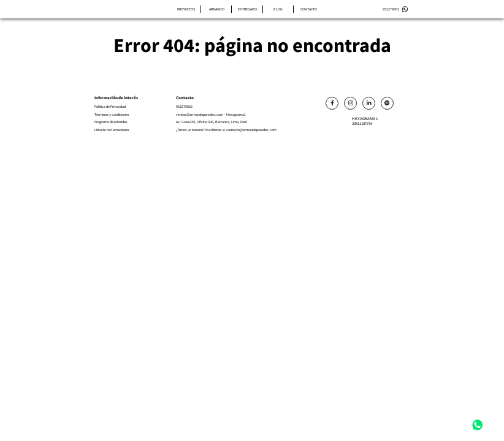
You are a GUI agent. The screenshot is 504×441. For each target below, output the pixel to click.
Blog (278, 9)
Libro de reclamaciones (112, 130)
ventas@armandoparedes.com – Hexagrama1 (211, 115)
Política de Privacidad (110, 107)
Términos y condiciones (112, 115)
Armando (217, 9)
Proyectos (186, 9)
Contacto (309, 9)
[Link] (332, 103)
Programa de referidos (111, 122)
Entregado (247, 9)
